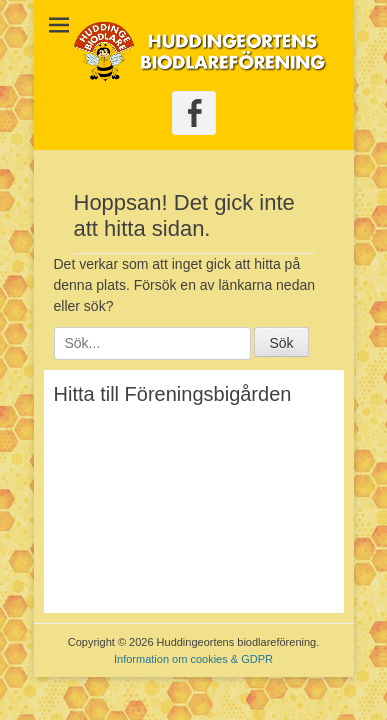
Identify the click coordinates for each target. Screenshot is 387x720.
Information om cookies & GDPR (193, 659)
